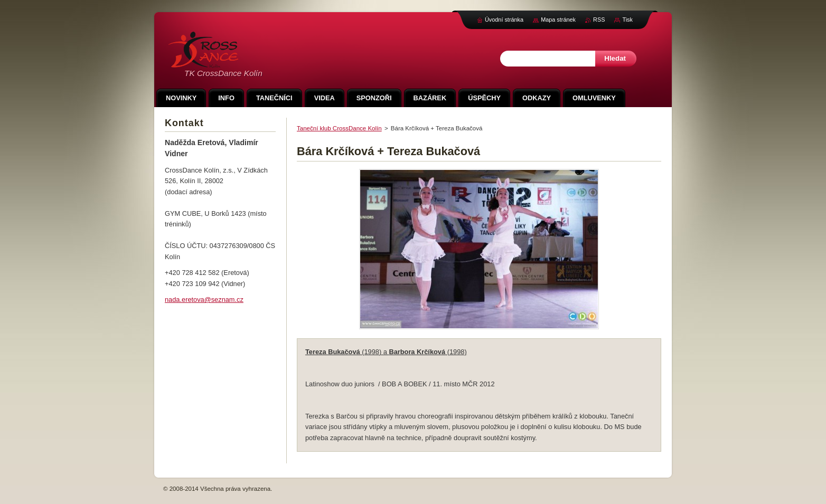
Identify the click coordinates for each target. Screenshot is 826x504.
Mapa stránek (558, 20)
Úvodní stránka (504, 20)
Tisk (627, 20)
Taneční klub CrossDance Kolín (339, 128)
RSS (599, 20)
